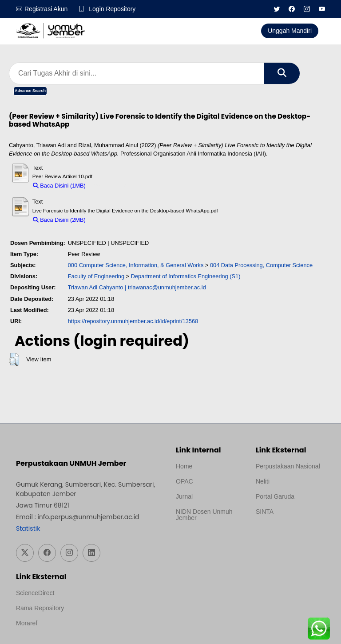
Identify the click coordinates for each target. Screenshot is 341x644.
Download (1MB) (111, 186)
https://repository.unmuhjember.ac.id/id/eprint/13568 (133, 321)
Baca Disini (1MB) (59, 186)
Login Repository (112, 9)
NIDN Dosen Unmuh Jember (204, 515)
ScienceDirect (35, 593)
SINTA (265, 512)
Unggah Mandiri (290, 31)
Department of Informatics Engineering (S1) (186, 276)
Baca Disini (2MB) (59, 220)
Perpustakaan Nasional (288, 466)
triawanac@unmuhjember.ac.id (167, 287)
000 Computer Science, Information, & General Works (136, 265)
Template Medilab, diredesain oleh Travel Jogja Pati (286, 533)
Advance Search (30, 91)
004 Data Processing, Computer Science (261, 265)
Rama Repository (40, 608)
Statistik (28, 528)
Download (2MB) (111, 220)
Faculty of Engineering (96, 276)
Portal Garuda (275, 496)
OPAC (184, 481)
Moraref (27, 623)
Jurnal (184, 496)
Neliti (263, 481)
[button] (14, 360)
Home (184, 466)
